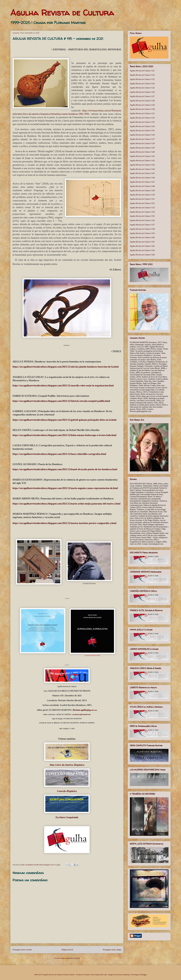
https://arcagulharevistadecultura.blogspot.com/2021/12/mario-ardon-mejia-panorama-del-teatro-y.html (66, 504)
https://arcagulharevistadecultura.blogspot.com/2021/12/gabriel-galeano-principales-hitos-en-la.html (64, 420)
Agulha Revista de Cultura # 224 (142, 84)
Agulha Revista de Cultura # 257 (142, 225)
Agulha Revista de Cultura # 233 (142, 122)
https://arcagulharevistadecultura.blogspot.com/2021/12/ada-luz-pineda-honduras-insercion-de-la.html (66, 367)
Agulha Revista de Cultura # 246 (142, 178)
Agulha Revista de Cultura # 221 (142, 71)
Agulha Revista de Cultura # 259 (142, 233)
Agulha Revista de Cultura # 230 (142, 109)
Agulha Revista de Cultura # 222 (142, 75)
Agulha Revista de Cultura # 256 (142, 220)
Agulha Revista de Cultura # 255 (142, 216)
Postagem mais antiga (112, 950)
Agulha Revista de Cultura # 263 (142, 250)
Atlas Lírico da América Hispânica (67, 765)
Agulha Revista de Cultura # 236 (142, 135)
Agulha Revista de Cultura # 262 (142, 246)
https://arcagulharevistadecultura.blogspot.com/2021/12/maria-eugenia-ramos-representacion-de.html (65, 488)
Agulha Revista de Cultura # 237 (142, 139)
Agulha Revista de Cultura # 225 (142, 88)
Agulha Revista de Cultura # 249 (142, 191)
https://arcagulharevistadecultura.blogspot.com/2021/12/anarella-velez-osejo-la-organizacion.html (63, 386)
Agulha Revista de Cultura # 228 (142, 101)
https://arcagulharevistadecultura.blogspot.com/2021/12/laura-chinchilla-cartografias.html (59, 454)
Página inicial (67, 950)
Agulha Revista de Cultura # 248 (142, 186)
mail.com (85, 710)
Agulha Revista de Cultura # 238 (142, 143)
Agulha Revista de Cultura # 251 (142, 199)
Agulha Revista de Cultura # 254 (142, 212)
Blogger (144, 975)
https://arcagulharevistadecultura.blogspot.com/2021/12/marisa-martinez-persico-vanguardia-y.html (64, 523)
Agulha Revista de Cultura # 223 (142, 79)
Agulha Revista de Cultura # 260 (142, 238)
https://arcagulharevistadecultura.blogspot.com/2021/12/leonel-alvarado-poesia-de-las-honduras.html (65, 469)
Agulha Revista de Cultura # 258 (142, 229)
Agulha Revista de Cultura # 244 (142, 169)
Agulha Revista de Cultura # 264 (142, 255)
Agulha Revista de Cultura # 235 (142, 131)
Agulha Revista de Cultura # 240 (142, 152)
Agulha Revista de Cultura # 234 (142, 126)
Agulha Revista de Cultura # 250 (142, 195)
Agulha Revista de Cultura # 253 (142, 208)
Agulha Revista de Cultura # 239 (142, 148)
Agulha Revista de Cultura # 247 (142, 182)
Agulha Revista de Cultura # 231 (142, 113)
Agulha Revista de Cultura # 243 (142, 165)
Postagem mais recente (22, 950)
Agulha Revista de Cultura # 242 (142, 161)
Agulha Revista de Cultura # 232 (142, 118)
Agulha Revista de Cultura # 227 (142, 96)
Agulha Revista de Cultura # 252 (142, 203)
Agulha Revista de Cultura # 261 (142, 242)
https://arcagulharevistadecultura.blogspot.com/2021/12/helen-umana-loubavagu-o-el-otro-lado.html (64, 435)
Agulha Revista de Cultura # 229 (142, 105)
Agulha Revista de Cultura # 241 (142, 156)
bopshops (127, 975)
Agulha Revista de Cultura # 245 (142, 173)
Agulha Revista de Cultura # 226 (142, 92)
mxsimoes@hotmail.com (82, 714)
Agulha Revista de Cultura (62, 13)
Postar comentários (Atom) (70, 958)
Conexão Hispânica (67, 791)
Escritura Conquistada (67, 817)
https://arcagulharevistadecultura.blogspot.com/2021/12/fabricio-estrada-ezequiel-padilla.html (61, 401)
